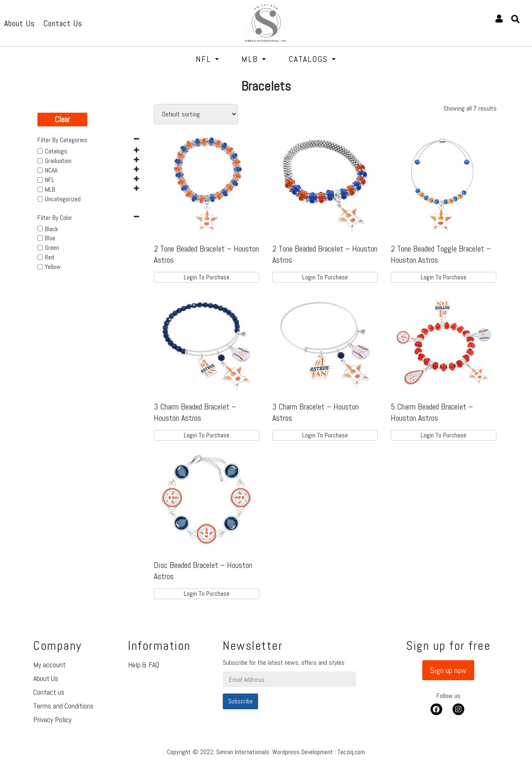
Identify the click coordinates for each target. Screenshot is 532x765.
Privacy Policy (52, 719)
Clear (62, 119)
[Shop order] (196, 114)
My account (49, 665)
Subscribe (240, 701)
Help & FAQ (144, 665)
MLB (254, 59)
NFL (208, 59)
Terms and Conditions (63, 706)
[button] (448, 670)
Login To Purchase (207, 277)
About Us (46, 678)
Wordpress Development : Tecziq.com (319, 752)
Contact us (49, 692)
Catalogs (312, 59)
